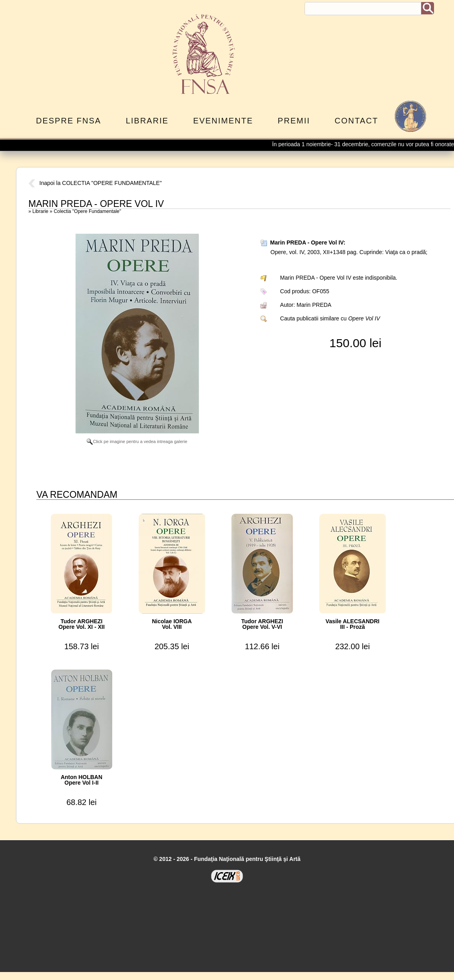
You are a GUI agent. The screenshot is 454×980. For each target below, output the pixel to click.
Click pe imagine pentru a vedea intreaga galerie (137, 441)
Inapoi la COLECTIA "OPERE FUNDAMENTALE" (95, 183)
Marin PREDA (314, 305)
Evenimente (223, 121)
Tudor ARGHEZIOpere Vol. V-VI (262, 624)
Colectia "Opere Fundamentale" (87, 211)
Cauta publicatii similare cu (330, 318)
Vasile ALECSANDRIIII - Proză (353, 624)
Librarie (147, 121)
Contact (356, 121)
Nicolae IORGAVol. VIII (172, 624)
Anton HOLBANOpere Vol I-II (82, 780)
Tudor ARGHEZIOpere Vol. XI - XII (82, 624)
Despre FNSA (69, 121)
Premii (294, 121)
